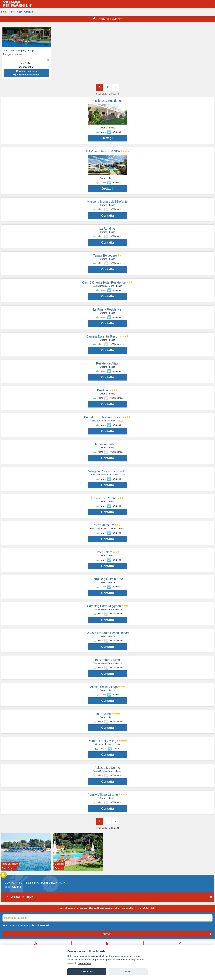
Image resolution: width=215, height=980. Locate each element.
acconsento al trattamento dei (26, 925)
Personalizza (84, 963)
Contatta (107, 216)
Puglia (19, 12)
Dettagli (107, 138)
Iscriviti (157, 934)
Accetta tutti (87, 972)
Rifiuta (128, 972)
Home (11, 12)
